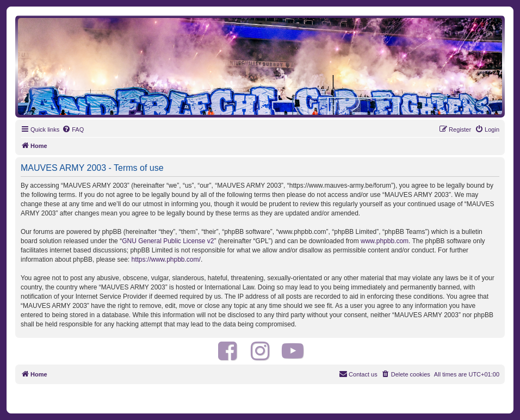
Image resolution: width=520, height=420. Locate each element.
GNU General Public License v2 (168, 241)
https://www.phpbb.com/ (166, 260)
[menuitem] (73, 129)
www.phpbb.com (385, 241)
